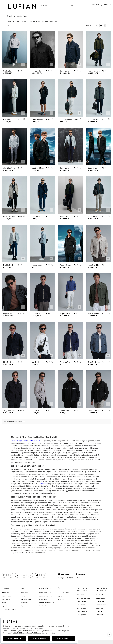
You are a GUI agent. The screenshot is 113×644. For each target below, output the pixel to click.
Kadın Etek (99, 611)
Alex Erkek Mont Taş (9, 168)
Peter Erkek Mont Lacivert (38, 217)
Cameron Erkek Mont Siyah (94, 411)
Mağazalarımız (6, 599)
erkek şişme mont (37, 441)
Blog (22, 606)
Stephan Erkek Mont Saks (65, 314)
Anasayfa (10, 21)
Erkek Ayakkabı (81, 601)
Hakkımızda (5, 593)
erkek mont (44, 484)
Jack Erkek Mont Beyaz (38, 362)
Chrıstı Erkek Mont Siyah (69, 119)
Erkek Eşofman (81, 615)
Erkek (17, 21)
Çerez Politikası (44, 599)
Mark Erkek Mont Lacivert (9, 362)
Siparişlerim (24, 603)
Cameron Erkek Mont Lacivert (65, 362)
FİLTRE (10, 25)
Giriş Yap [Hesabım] (95, 5)
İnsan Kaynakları (6, 596)
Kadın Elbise (99, 608)
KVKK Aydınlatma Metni (46, 596)
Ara (71, 5)
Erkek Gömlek (81, 605)
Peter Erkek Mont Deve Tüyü (10, 217)
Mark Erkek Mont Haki (94, 314)
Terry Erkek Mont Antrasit (94, 362)
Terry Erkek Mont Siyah (9, 411)
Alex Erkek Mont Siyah (37, 168)
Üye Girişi (61, 596)
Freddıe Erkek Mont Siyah (65, 265)
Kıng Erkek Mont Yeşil (94, 71)
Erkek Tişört (80, 595)
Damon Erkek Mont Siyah (65, 411)
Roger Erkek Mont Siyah (92, 217)
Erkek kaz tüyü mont (19, 441)
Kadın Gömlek (100, 601)
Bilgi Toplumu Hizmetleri (9, 609)
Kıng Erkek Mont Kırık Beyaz (9, 120)
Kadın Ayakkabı (100, 598)
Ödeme (23, 596)
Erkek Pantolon (81, 608)
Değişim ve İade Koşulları (47, 603)
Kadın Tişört (99, 595)
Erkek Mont (32, 21)
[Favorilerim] (101, 5)
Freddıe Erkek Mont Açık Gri (8, 265)
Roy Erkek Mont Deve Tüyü (37, 411)
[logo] (22, 6)
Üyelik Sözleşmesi (64, 593)
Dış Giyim (24, 21)
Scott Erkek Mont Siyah (36, 71)
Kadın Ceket (99, 615)
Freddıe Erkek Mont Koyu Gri (37, 265)
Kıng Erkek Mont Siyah (37, 120)
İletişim (4, 603)
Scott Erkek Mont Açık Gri (8, 71)
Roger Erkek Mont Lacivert (37, 314)
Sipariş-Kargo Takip (26, 599)
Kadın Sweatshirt (101, 605)
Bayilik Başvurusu (7, 606)
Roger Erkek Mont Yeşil (64, 217)
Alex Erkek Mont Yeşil (94, 120)
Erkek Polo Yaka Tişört (83, 598)
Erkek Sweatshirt (82, 611)
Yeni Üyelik (61, 599)
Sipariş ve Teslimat (45, 606)
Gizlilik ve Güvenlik (45, 593)
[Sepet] (108, 5)
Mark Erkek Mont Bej (94, 265)
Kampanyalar (24, 593)
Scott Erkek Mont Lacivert (65, 71)
